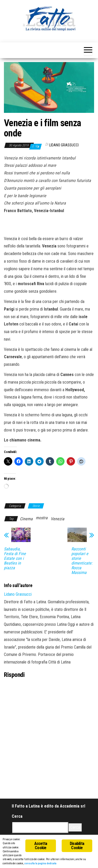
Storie (36, 506)
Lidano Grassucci (64, 145)
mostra (42, 518)
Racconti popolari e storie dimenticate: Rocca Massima (82, 561)
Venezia (57, 519)
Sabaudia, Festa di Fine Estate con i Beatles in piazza (15, 559)
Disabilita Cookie (77, 846)
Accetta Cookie (41, 846)
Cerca (17, 816)
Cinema (26, 519)
